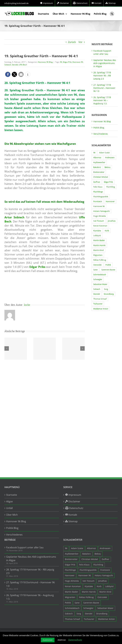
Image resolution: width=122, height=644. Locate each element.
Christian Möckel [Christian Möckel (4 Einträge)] (101, 177)
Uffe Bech (23, 65)
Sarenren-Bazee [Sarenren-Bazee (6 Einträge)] (108, 270)
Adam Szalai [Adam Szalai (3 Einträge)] (104, 153)
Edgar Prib (67, 62)
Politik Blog (99, 128)
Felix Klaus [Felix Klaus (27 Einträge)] (98, 187)
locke (27, 305)
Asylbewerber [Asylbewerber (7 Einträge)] (99, 162)
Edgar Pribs (37, 267)
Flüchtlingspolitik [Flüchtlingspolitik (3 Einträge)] (101, 197)
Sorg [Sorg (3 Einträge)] (106, 289)
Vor (80, 42)
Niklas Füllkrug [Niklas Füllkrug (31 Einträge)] (100, 260)
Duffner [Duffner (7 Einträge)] (97, 182)
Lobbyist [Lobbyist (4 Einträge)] (97, 235)
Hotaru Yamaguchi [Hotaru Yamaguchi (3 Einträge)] (101, 211)
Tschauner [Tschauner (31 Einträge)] (98, 304)
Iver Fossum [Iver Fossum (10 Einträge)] (99, 221)
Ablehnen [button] (62, 640)
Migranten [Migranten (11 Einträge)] (98, 255)
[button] (112, 14)
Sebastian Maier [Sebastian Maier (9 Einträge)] (100, 284)
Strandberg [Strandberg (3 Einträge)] (109, 294)
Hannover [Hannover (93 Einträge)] (110, 201)
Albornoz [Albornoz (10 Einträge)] (97, 157)
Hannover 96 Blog (45, 62)
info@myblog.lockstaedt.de (16, 3)
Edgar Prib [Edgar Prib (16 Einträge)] (108, 182)
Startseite (12, 495)
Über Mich (12, 515)
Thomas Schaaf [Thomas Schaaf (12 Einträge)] (100, 299)
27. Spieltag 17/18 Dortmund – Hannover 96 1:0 (104, 88)
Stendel (15, 65)
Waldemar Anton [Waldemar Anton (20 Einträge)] (101, 309)
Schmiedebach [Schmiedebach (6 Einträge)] (100, 275)
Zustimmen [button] (48, 640)
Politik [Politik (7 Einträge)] (108, 265)
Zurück (72, 42)
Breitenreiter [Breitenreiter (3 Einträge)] (99, 172)
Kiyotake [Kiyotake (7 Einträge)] (97, 231)
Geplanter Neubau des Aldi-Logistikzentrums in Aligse (105, 63)
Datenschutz (75, 640)
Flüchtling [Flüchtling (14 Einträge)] (110, 187)
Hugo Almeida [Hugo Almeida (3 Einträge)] (99, 216)
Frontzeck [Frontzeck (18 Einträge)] (98, 201)
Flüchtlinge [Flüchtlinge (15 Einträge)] (98, 192)
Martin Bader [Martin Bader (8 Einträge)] (99, 240)
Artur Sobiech (14, 217)
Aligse (9, 501)
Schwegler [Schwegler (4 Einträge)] (98, 279)
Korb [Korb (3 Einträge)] (107, 231)
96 (61, 62)
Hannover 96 (78, 62)
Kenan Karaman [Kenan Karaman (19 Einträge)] (100, 226)
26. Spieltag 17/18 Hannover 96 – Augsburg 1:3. (102, 100)
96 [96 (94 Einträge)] (94, 153)
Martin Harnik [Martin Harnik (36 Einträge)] (99, 245)
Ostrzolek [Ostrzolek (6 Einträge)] (97, 265)
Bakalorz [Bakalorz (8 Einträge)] (97, 167)
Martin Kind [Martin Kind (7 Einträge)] (98, 250)
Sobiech (8, 65)
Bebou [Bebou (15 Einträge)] (107, 167)
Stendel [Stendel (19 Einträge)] (97, 294)
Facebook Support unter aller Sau (25, 547)
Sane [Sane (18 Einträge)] (95, 270)
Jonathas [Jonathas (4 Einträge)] (112, 221)
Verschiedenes (101, 134)
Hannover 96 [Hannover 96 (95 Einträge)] (99, 206)
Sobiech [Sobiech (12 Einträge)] (97, 289)
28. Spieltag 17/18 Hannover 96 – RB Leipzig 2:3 (102, 76)
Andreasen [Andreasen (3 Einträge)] (110, 157)
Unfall (9, 508)
